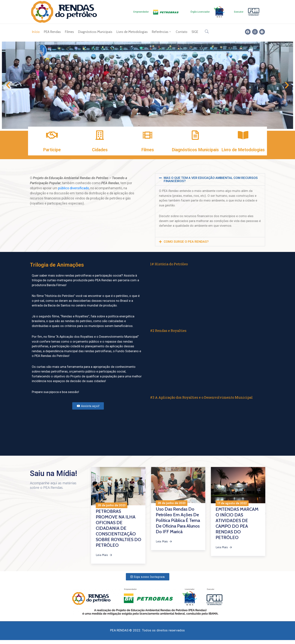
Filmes (69, 32)
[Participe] (52, 135)
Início (36, 32)
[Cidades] (100, 135)
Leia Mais (104, 555)
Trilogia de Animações (57, 265)
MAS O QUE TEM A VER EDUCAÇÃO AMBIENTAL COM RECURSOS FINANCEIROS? (211, 179)
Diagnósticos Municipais (95, 32)
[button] (8, 85)
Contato (182, 32)
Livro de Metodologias (132, 32)
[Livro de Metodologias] (243, 135)
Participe (52, 150)
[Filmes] (147, 135)
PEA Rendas (52, 32)
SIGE (195, 32)
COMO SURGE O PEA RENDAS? (186, 242)
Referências (162, 32)
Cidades (100, 150)
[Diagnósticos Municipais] (195, 135)
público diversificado (74, 188)
